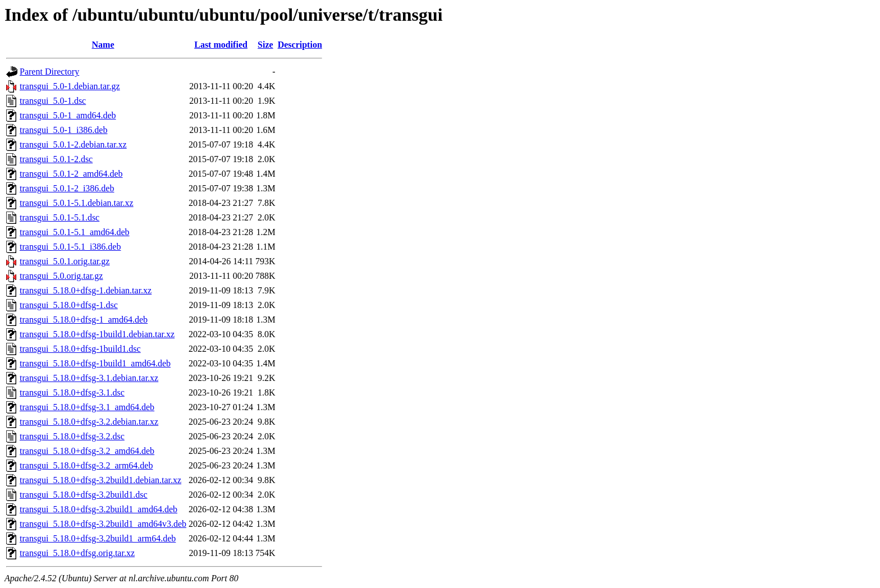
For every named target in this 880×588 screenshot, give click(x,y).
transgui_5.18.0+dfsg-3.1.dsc (72, 392)
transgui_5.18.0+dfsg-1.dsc (69, 305)
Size (265, 45)
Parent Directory (49, 72)
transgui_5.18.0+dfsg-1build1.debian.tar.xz (97, 334)
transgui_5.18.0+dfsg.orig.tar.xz (77, 553)
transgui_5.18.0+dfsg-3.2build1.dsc (84, 495)
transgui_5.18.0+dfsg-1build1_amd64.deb (95, 363)
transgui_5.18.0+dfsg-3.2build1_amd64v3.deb (103, 524)
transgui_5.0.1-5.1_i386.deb (70, 247)
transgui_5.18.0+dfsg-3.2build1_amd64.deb (98, 509)
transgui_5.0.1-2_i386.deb (67, 188)
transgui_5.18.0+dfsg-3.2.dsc (72, 436)
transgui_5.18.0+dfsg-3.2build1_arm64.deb (98, 538)
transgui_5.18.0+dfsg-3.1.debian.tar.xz (89, 378)
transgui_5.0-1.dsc (53, 101)
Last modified (221, 45)
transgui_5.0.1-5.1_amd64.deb (75, 232)
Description (300, 45)
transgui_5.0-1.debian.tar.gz (70, 86)
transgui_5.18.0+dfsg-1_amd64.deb (84, 320)
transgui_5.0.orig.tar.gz (61, 276)
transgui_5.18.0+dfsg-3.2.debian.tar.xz (89, 422)
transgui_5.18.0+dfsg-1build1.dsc (80, 349)
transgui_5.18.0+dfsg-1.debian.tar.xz (86, 290)
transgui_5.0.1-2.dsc (56, 159)
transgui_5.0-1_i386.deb (63, 130)
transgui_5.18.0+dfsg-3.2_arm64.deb (86, 465)
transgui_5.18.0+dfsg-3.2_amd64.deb (87, 451)
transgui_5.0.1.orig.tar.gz (65, 261)
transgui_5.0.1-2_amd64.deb (71, 174)
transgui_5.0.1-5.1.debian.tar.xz (77, 203)
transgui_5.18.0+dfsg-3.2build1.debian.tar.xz (100, 480)
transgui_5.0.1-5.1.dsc (59, 217)
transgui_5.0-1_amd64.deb (68, 115)
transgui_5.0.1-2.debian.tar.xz (73, 144)
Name (103, 45)
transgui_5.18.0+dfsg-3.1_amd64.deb (87, 407)
